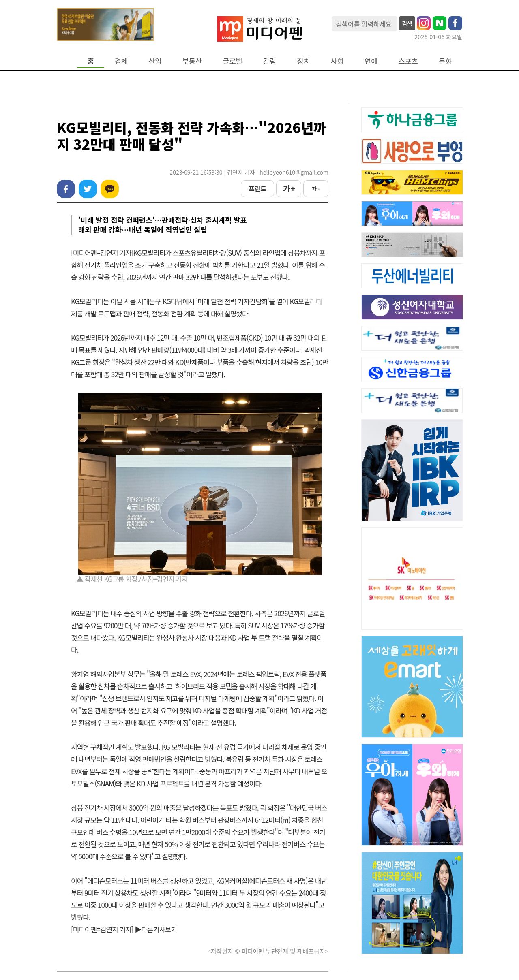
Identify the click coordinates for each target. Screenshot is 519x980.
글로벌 (233, 61)
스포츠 (409, 61)
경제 (121, 61)
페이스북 (66, 189)
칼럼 (270, 61)
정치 (303, 61)
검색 (407, 23)
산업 (155, 61)
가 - (316, 189)
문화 (445, 61)
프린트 (257, 188)
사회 (337, 61)
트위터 (88, 189)
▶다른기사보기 (156, 929)
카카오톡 (110, 189)
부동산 (192, 61)
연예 (371, 61)
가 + (289, 188)
